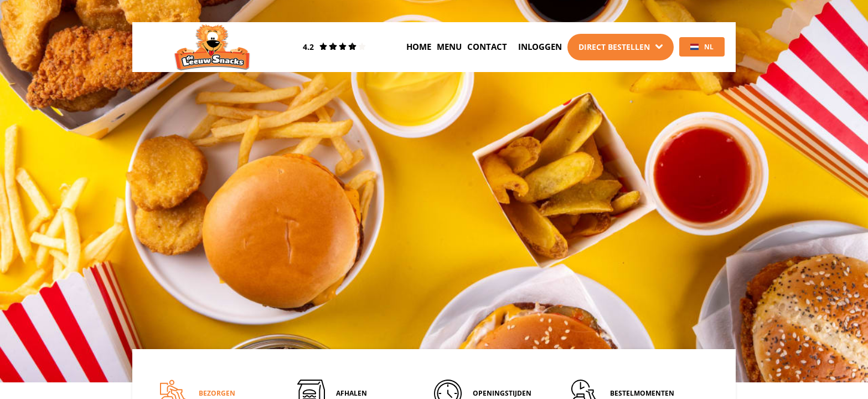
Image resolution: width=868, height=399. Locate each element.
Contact (487, 47)
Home (419, 47)
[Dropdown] (621, 47)
